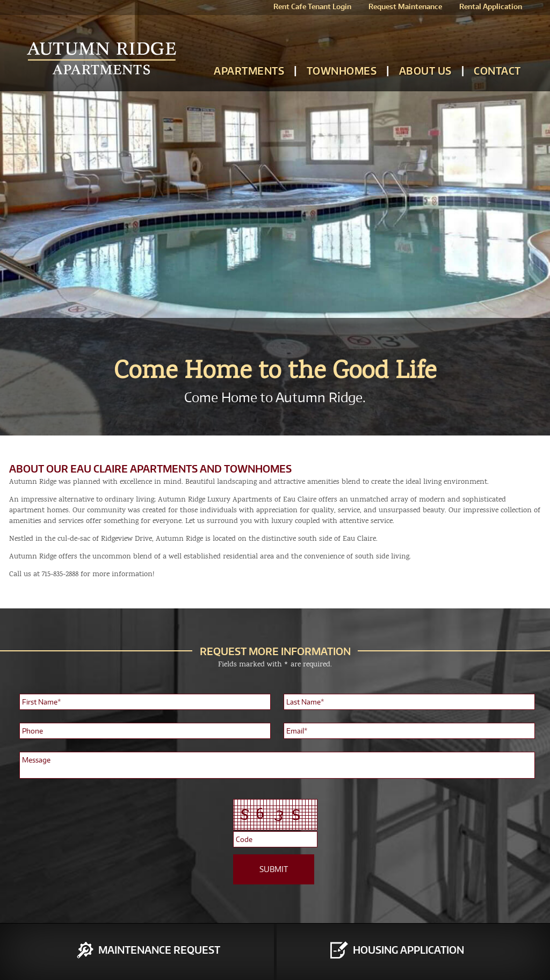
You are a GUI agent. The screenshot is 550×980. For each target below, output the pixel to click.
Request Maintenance (405, 6)
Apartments (249, 71)
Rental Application (491, 6)
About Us (425, 71)
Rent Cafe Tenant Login (312, 6)
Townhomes (342, 71)
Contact (497, 71)
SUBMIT (274, 869)
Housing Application (408, 950)
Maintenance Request (159, 950)
